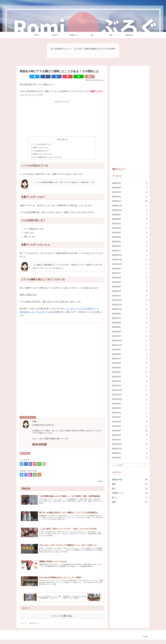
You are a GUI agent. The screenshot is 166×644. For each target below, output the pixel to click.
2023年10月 (130, 309)
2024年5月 (130, 278)
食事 (130, 502)
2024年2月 (130, 291)
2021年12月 (130, 390)
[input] (130, 465)
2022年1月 (130, 386)
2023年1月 (130, 336)
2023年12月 (130, 300)
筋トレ (130, 497)
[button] (145, 466)
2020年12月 (130, 444)
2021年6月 (130, 417)
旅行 (130, 489)
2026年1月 (130, 201)
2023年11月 (130, 305)
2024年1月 (130, 296)
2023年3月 (130, 332)
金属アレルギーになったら (43, 155)
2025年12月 (130, 206)
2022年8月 (130, 354)
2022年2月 (130, 381)
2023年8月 (130, 314)
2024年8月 (130, 269)
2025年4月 (130, 237)
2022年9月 (130, 350)
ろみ (34, 423)
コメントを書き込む (62, 620)
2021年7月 (130, 413)
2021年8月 (130, 408)
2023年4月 (130, 327)
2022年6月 (130, 363)
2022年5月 (130, 368)
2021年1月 (130, 440)
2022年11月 (130, 345)
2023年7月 (130, 318)
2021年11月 (130, 395)
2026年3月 (130, 192)
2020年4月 (130, 453)
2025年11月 (130, 210)
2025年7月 (130, 224)
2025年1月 (130, 251)
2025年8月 (130, 219)
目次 (59, 139)
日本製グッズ (130, 493)
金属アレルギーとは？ (41, 148)
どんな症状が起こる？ (41, 151)
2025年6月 (130, 228)
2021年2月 (130, 435)
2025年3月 (130, 242)
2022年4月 (130, 372)
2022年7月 (130, 359)
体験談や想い (25, 454)
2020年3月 (130, 458)
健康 (130, 484)
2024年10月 (130, 264)
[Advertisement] (62, 118)
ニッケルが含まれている (42, 144)
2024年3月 (130, 287)
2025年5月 (130, 233)
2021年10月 (130, 399)
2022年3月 (130, 377)
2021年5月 (130, 422)
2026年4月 (130, 188)
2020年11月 (130, 449)
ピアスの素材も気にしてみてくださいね (48, 158)
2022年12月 (130, 341)
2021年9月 (130, 404)
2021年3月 (130, 431)
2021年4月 (130, 426)
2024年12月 (130, 255)
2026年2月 (130, 197)
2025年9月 (130, 215)
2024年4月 (130, 282)
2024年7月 (130, 273)
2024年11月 (130, 260)
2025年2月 (130, 246)
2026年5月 (130, 183)
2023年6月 (130, 323)
